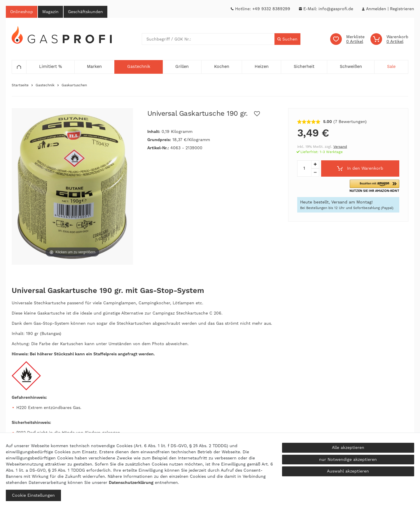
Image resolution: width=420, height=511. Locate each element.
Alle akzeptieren (348, 447)
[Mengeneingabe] (304, 168)
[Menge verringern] (315, 173)
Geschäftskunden (85, 12)
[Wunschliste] (347, 39)
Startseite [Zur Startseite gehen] (20, 85)
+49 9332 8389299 (271, 9)
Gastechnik (45, 85)
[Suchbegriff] (208, 39)
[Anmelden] (376, 9)
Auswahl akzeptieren (348, 471)
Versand (340, 147)
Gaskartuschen (74, 85)
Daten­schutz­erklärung (131, 482)
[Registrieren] (402, 9)
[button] (374, 186)
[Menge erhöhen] (315, 164)
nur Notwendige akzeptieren (348, 459)
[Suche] (287, 39)
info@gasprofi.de (336, 9)
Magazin (50, 12)
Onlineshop (22, 12)
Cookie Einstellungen (33, 495)
